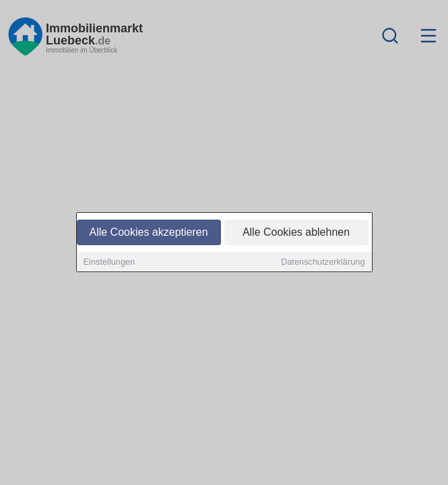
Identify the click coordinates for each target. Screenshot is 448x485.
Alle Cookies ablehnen (296, 233)
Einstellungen (109, 262)
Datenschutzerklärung (323, 262)
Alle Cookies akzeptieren (148, 233)
